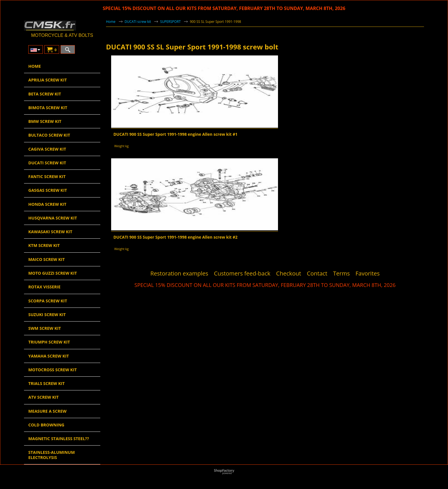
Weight (120, 146)
